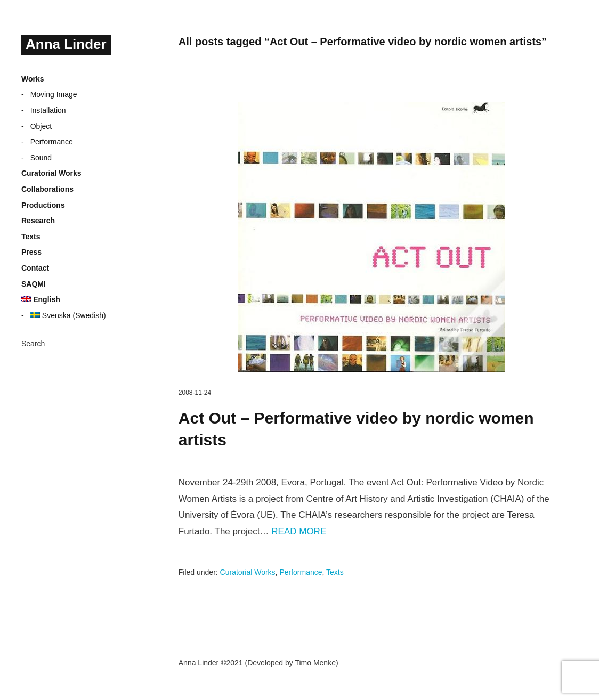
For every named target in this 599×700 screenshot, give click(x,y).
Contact (35, 268)
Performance (52, 142)
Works (33, 79)
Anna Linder (66, 44)
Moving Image (54, 94)
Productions (43, 205)
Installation (48, 110)
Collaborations (47, 189)
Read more (299, 531)
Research (38, 221)
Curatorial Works (51, 173)
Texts (31, 237)
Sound (41, 158)
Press (31, 252)
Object (41, 126)
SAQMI (34, 284)
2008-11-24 (195, 393)
